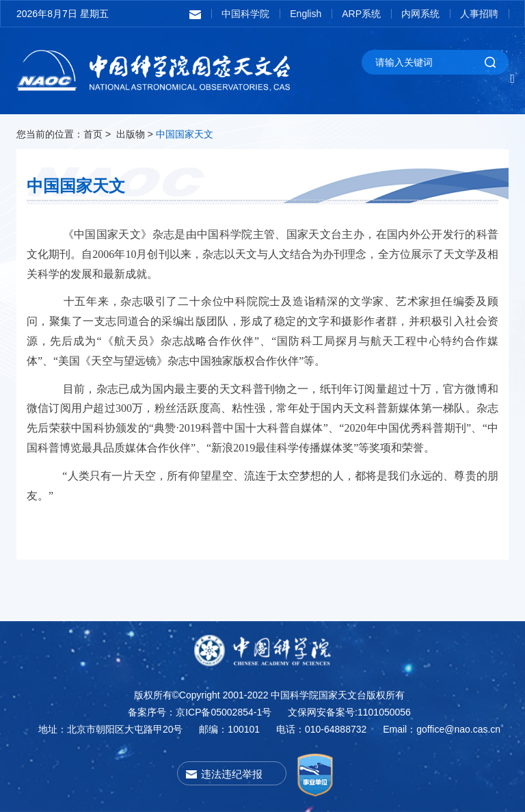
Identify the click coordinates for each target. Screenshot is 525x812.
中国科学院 (245, 14)
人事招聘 (479, 14)
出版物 (131, 134)
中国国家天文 (185, 134)
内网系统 (420, 14)
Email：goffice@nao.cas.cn (442, 729)
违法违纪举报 (232, 774)
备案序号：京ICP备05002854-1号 (200, 712)
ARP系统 (361, 14)
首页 (93, 134)
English (306, 14)
